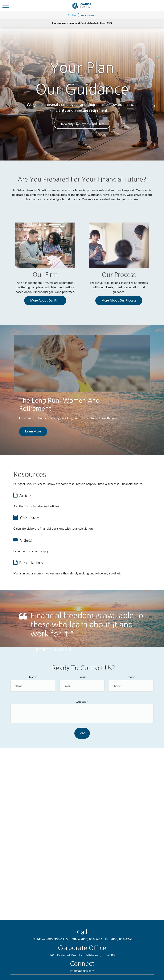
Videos (26, 540)
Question (82, 701)
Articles (26, 496)
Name (33, 677)
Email (82, 677)
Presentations (31, 563)
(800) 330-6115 (57, 939)
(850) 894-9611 (92, 939)
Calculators (30, 518)
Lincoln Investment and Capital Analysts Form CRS (82, 23)
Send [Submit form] (82, 733)
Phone (131, 677)
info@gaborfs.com (82, 971)
